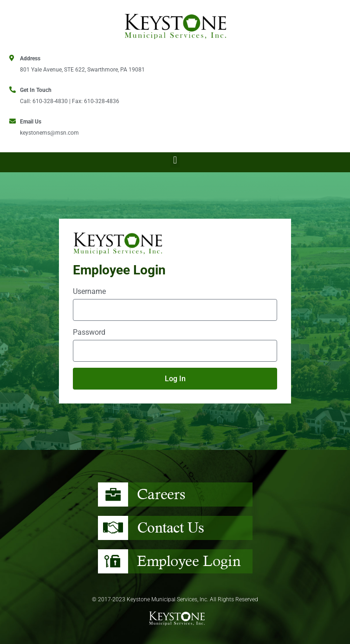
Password (89, 332)
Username (89, 291)
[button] (175, 160)
